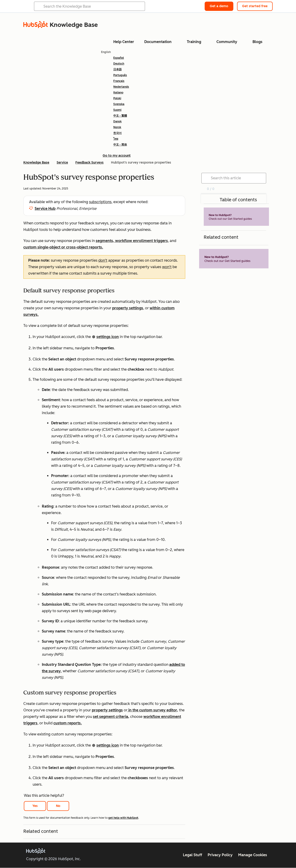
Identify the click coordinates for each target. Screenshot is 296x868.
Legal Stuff (193, 855)
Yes (35, 806)
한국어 (117, 133)
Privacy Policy (220, 855)
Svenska (119, 104)
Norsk (117, 127)
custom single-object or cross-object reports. (63, 247)
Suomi (117, 110)
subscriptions (100, 202)
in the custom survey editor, (153, 710)
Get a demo (219, 6)
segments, (105, 241)
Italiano (118, 93)
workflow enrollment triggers (142, 241)
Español (119, 58)
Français (119, 81)
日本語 (117, 69)
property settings (128, 308)
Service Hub (45, 209)
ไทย (116, 139)
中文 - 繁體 (120, 116)
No (58, 806)
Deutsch (119, 64)
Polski (117, 98)
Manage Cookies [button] (253, 855)
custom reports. (68, 723)
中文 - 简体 (120, 145)
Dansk (117, 121)
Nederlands (121, 87)
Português (120, 75)
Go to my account (117, 156)
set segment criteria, (111, 717)
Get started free (255, 6)
